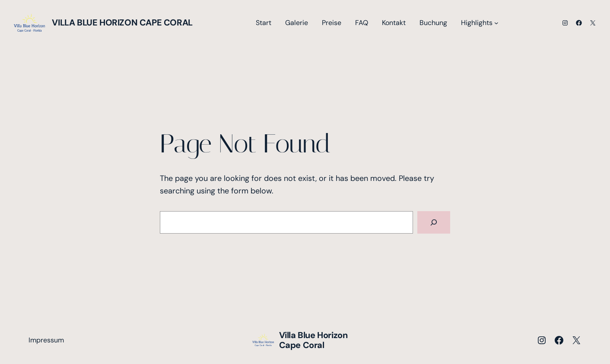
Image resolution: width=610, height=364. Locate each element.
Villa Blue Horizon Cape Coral (122, 22)
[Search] (434, 222)
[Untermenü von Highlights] (496, 23)
